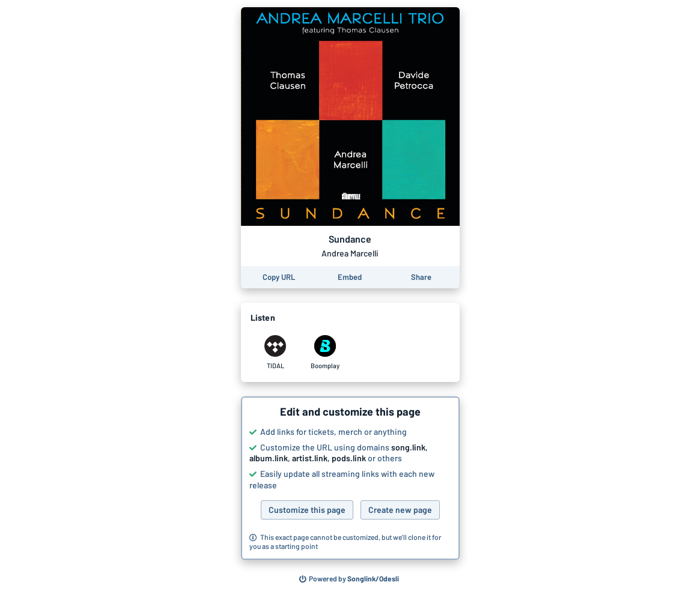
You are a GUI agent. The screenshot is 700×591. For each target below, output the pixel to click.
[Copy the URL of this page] (279, 277)
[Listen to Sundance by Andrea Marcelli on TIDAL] (275, 353)
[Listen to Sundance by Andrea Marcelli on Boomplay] (325, 353)
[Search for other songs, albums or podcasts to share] (349, 579)
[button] (350, 478)
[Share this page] (421, 277)
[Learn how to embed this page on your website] (350, 277)
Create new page (400, 510)
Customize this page (307, 510)
